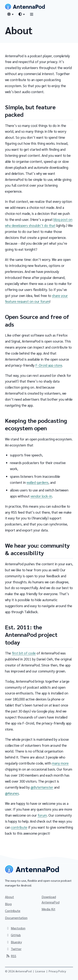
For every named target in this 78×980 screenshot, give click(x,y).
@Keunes (12, 793)
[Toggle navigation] (32, 14)
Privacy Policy (57, 971)
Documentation (16, 918)
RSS (11, 956)
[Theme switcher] (21, 14)
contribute (19, 827)
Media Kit (48, 909)
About (9, 897)
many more (60, 763)
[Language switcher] (10, 14)
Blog (8, 904)
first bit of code (24, 653)
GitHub (13, 935)
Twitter (14, 949)
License (40, 971)
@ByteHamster (42, 787)
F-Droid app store (49, 365)
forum (42, 815)
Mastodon (16, 928)
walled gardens (38, 482)
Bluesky (14, 942)
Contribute (13, 911)
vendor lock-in (41, 496)
